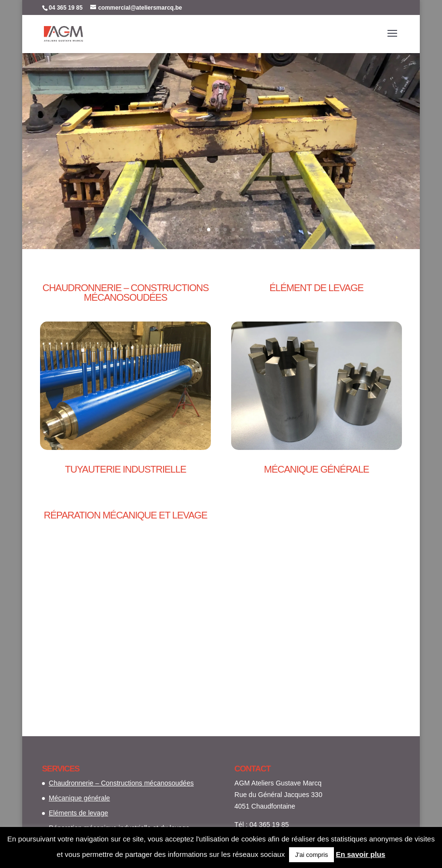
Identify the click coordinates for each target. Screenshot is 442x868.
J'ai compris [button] (311, 855)
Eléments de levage (78, 813)
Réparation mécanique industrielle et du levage (221, 125)
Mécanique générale (79, 798)
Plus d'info (221, 181)
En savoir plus (361, 854)
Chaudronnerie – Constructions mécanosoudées (121, 783)
